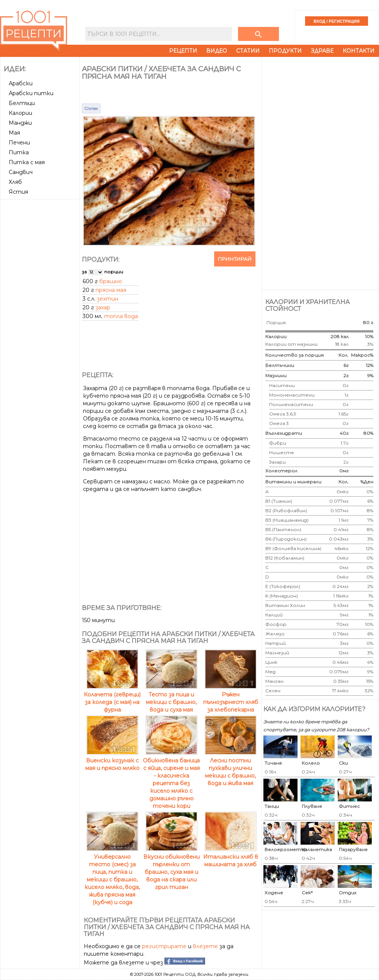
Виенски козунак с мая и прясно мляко (112, 760)
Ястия (18, 192)
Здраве (322, 51)
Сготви (91, 108)
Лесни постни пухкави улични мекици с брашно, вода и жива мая (231, 768)
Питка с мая (27, 162)
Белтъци (22, 103)
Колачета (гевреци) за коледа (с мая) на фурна (112, 698)
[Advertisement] (41, 316)
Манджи (20, 123)
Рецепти (183, 51)
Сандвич (21, 172)
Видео (217, 51)
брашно (111, 281)
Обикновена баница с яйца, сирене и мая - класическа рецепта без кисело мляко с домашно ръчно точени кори (171, 779)
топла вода (121, 316)
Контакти (359, 51)
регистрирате (164, 946)
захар (103, 307)
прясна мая (111, 290)
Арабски (21, 83)
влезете (205, 946)
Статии (248, 51)
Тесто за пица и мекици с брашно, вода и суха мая (171, 698)
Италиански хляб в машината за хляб (231, 857)
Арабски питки (31, 93)
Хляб (15, 182)
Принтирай (235, 259)
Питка (19, 152)
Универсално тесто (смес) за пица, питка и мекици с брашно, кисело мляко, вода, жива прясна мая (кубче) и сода (112, 876)
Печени (19, 143)
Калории (20, 113)
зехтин (108, 299)
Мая (14, 133)
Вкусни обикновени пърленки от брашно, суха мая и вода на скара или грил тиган (171, 868)
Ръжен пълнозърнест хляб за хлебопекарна (231, 698)
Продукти (285, 51)
